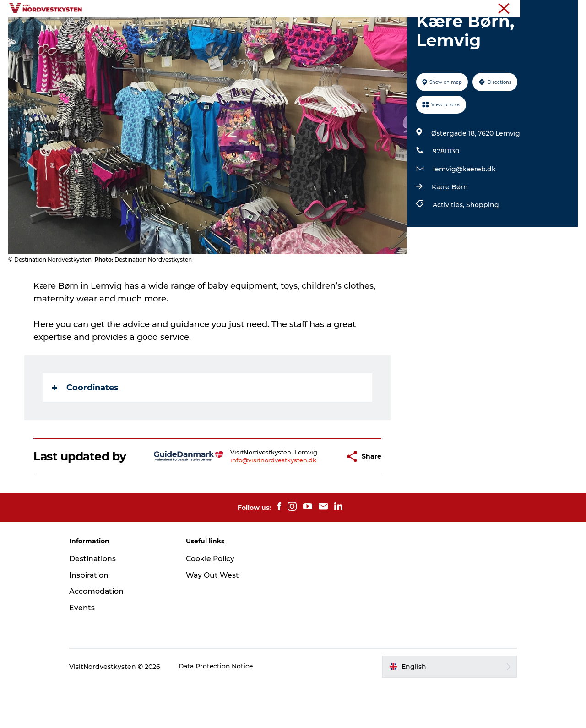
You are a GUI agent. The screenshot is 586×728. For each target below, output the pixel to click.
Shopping (482, 248)
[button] (316, 500)
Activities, (449, 248)
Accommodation (329, 30)
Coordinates (86, 431)
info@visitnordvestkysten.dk (251, 504)
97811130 (445, 195)
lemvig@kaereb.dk (464, 213)
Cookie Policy (214, 602)
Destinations (175, 30)
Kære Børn (449, 230)
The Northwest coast (549, 9)
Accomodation (104, 635)
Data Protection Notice (224, 710)
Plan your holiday (403, 30)
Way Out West (216, 619)
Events (274, 30)
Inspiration (230, 30)
